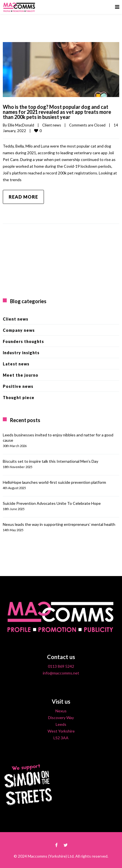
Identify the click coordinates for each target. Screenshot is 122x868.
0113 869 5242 (61, 666)
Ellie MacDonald (21, 125)
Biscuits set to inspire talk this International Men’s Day (51, 461)
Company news (19, 330)
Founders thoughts (23, 341)
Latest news (16, 364)
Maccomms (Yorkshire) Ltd (51, 856)
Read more (23, 197)
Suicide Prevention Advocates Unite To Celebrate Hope (52, 503)
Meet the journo (21, 375)
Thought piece (19, 398)
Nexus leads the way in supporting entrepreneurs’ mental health (59, 524)
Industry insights (21, 353)
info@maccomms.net (61, 673)
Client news (52, 125)
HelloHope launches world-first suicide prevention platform (54, 482)
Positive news (18, 386)
